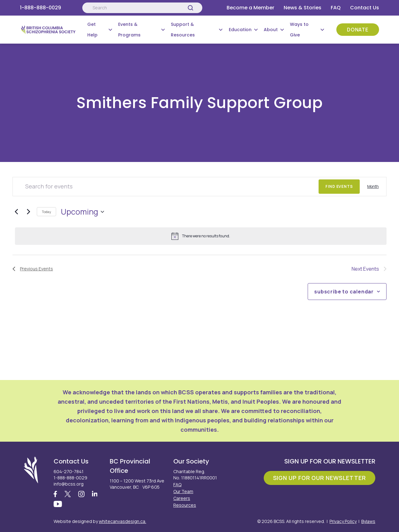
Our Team (183, 491)
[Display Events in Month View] (373, 187)
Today (46, 212)
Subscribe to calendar (344, 292)
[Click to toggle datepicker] (82, 212)
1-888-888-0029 (41, 8)
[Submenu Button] (110, 30)
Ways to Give (299, 30)
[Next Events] (28, 212)
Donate (358, 30)
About (271, 30)
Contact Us (365, 8)
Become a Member (250, 8)
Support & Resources (183, 30)
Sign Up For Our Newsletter (320, 478)
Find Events (339, 186)
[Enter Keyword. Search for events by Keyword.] (166, 187)
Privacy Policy (343, 521)
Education (240, 30)
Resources (185, 505)
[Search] (190, 8)
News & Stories (303, 8)
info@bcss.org (69, 484)
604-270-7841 (69, 471)
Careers (182, 498)
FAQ (336, 8)
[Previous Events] (16, 212)
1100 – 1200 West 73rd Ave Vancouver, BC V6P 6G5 (137, 484)
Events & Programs (129, 30)
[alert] (201, 236)
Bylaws (368, 521)
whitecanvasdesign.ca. (123, 521)
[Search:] (142, 8)
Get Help (92, 30)
